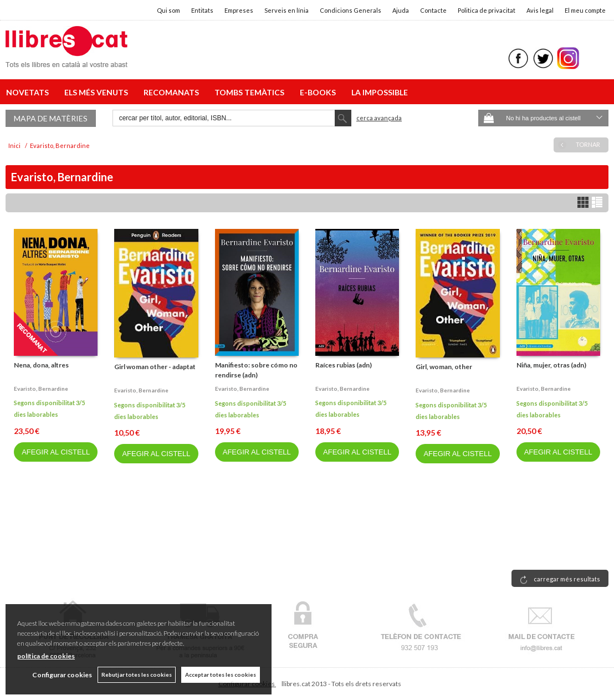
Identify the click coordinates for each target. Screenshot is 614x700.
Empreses (239, 10)
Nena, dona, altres (41, 365)
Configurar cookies (62, 675)
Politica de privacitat (487, 10)
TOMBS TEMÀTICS (251, 92)
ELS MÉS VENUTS (98, 92)
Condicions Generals (351, 10)
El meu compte (585, 10)
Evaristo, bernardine (41, 389)
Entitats (202, 10)
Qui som (168, 10)
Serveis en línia (286, 10)
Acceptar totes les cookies (221, 675)
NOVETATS (29, 92)
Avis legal (540, 10)
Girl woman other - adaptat (155, 367)
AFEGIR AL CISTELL (56, 452)
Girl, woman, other (444, 367)
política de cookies (46, 656)
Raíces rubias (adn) (344, 365)
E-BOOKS (319, 92)
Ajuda (401, 10)
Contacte (433, 10)
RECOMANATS (173, 92)
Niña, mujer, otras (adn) (551, 365)
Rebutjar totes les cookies (137, 675)
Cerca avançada (379, 118)
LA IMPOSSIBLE (380, 92)
